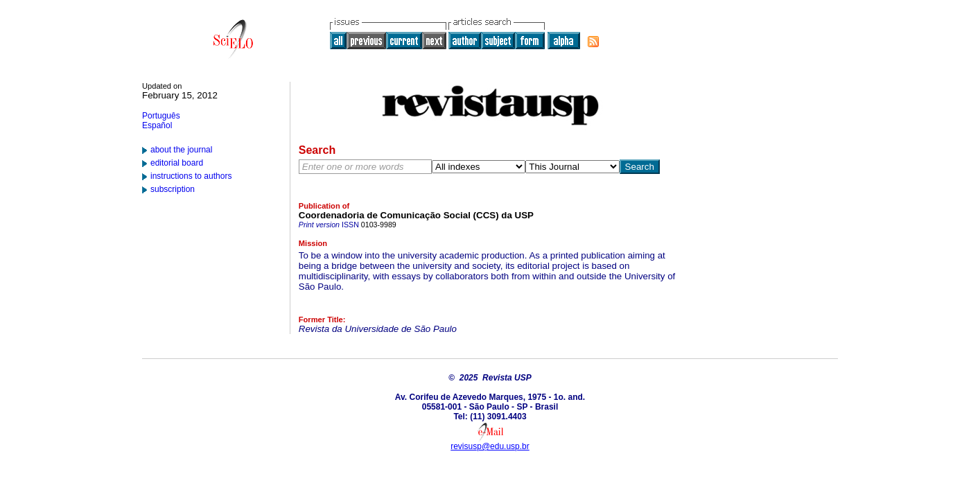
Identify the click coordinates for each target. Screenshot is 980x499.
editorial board (177, 163)
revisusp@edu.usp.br (490, 446)
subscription (173, 189)
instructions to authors (191, 176)
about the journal (181, 150)
